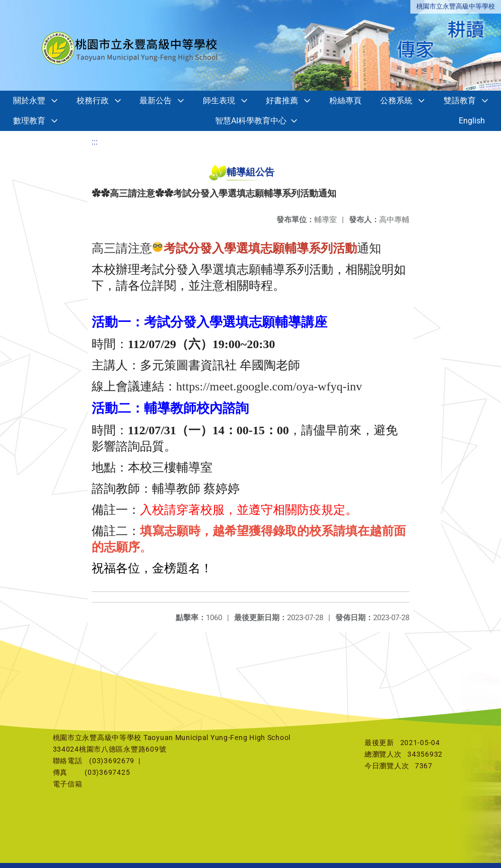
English (472, 121)
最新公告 (156, 101)
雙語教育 (460, 101)
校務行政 (93, 101)
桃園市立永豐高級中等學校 (456, 6)
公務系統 (396, 101)
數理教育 (29, 121)
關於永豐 (29, 101)
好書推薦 (282, 101)
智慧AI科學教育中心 (251, 121)
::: (95, 142)
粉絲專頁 (345, 101)
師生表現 (219, 101)
